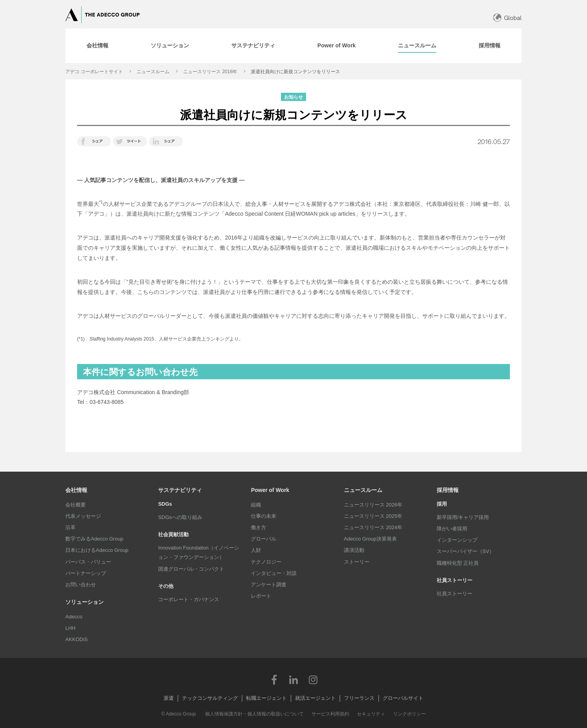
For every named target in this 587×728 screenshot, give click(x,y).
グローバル (264, 539)
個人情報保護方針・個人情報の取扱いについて (254, 714)
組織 (256, 505)
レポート (261, 596)
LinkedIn (293, 679)
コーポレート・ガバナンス (189, 599)
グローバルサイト (403, 698)
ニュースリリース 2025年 (373, 516)
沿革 (70, 527)
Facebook (274, 679)
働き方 (258, 527)
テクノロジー (266, 562)
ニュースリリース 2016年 (210, 72)
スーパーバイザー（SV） (465, 551)
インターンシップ (457, 540)
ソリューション (85, 602)
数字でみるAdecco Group (94, 539)
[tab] (97, 46)
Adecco (74, 617)
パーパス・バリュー (88, 562)
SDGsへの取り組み (180, 517)
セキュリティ (371, 714)
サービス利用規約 (330, 714)
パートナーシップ (86, 573)
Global (513, 18)
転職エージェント (266, 698)
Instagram (313, 679)
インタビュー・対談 (274, 573)
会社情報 (76, 490)
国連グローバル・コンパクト (191, 569)
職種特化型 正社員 (458, 563)
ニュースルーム (153, 72)
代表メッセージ (83, 516)
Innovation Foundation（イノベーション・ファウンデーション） (199, 552)
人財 (256, 550)
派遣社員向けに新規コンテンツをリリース (295, 72)
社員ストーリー (455, 594)
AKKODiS (77, 639)
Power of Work (270, 490)
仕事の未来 (264, 516)
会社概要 (76, 505)
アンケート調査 (269, 585)
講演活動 (354, 550)
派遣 (169, 698)
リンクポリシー (409, 714)
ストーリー (357, 562)
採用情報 (448, 490)
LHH (70, 628)
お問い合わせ (81, 585)
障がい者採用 (452, 529)
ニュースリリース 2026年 (373, 505)
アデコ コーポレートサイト (94, 72)
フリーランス (359, 698)
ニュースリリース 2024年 (373, 527)
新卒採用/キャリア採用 (463, 517)
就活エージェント (315, 698)
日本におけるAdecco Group (97, 550)
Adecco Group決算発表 (370, 539)
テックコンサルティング (210, 698)
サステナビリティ (180, 490)
